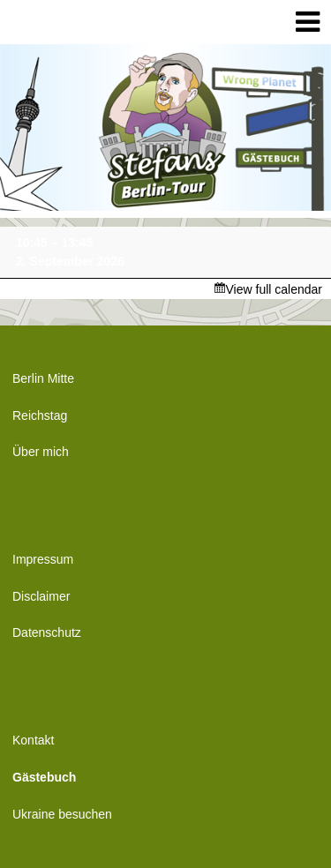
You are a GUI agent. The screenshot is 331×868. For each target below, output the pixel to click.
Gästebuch (44, 777)
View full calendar (274, 289)
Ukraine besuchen (62, 814)
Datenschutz (47, 632)
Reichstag (40, 415)
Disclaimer (41, 596)
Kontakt (33, 740)
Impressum (43, 559)
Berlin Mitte (43, 378)
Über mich (41, 452)
